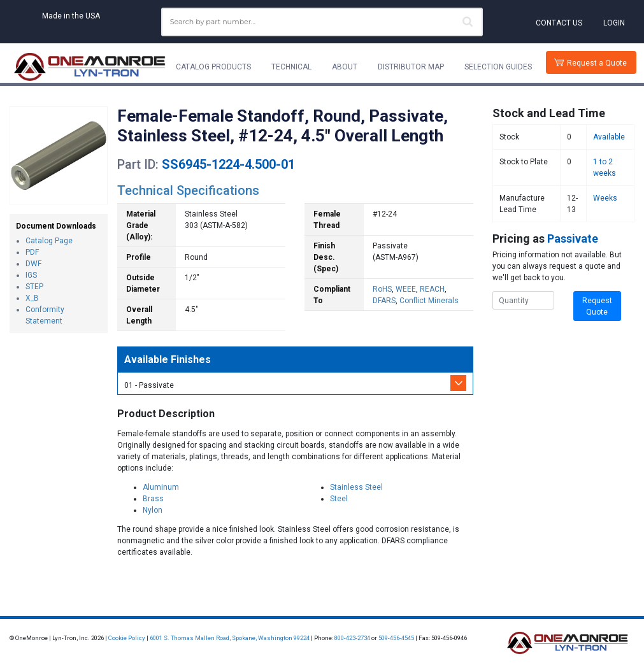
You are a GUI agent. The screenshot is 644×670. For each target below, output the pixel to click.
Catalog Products (213, 67)
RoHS (382, 289)
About (345, 67)
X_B (32, 298)
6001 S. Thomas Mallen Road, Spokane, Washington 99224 (230, 638)
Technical (291, 67)
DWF (33, 264)
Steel (339, 499)
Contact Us (559, 23)
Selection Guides (498, 67)
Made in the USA (71, 16)
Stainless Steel (356, 487)
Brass (153, 499)
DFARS (384, 301)
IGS (31, 275)
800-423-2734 (352, 638)
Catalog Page (49, 241)
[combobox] (322, 22)
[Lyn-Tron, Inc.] (90, 67)
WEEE (406, 289)
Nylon (153, 510)
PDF (32, 252)
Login (614, 23)
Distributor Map (411, 67)
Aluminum (161, 487)
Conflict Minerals (429, 301)
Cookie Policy (127, 638)
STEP (34, 287)
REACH (432, 289)
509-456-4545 (396, 638)
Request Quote (597, 306)
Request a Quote (597, 63)
